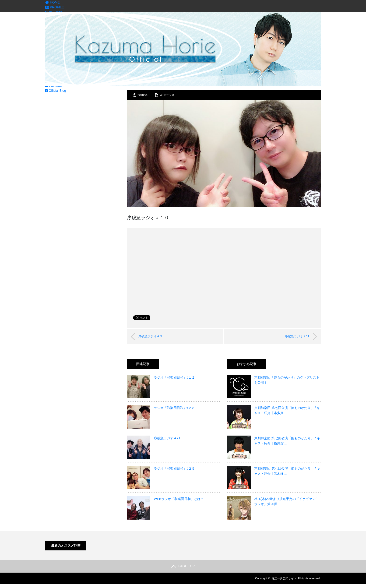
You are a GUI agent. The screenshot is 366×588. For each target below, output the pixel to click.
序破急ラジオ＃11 (294, 336)
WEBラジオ (167, 95)
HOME (53, 2)
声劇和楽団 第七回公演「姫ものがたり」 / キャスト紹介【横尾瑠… (287, 441)
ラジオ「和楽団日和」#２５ (174, 468)
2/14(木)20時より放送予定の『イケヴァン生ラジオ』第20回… (286, 501)
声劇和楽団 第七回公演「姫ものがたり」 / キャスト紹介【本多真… (287, 410)
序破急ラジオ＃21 (167, 438)
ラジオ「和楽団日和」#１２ (174, 377)
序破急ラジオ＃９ (153, 336)
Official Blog (56, 91)
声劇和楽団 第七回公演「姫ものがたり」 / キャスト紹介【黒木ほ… (287, 471)
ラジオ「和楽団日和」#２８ (174, 408)
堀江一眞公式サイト (284, 578)
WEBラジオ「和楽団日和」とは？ (179, 499)
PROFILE (55, 7)
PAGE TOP (183, 566)
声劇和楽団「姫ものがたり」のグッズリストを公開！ (287, 380)
